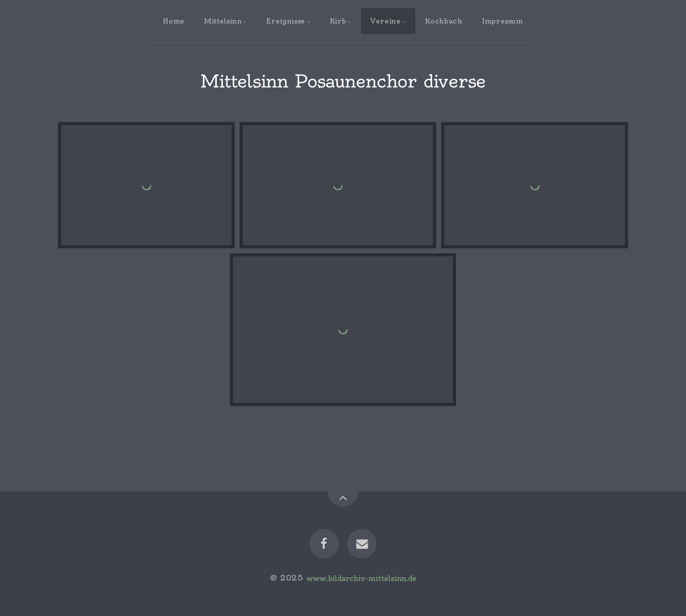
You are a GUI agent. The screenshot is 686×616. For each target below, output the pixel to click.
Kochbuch (444, 21)
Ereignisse (285, 21)
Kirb (338, 21)
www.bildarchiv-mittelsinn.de (361, 578)
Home (174, 21)
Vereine (385, 21)
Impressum (503, 21)
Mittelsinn (223, 21)
